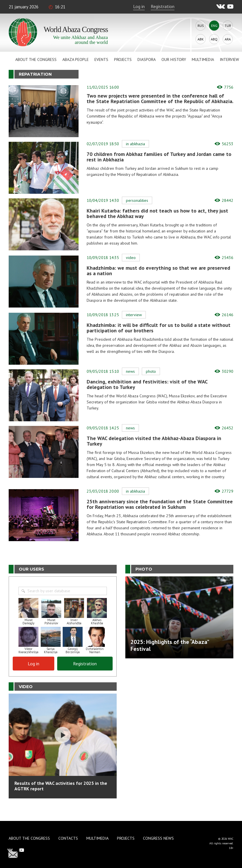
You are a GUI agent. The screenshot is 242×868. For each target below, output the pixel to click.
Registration (163, 6)
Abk (201, 39)
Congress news (158, 838)
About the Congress (36, 59)
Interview (229, 59)
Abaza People (76, 59)
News (130, 371)
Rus (201, 26)
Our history (174, 59)
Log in (139, 6)
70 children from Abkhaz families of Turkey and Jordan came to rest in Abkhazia (159, 157)
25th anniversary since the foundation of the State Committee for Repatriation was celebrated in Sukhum (160, 504)
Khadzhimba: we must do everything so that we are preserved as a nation (158, 271)
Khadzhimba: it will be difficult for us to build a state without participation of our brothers (159, 328)
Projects (123, 59)
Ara (228, 39)
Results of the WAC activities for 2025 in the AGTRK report (61, 786)
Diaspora (147, 59)
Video (131, 258)
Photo (151, 371)
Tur (228, 26)
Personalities (137, 200)
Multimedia (203, 59)
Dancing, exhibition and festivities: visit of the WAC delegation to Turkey (147, 384)
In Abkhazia (135, 144)
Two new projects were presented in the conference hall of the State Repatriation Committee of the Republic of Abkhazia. (160, 98)
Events (101, 59)
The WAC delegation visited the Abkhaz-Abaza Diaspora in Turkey (154, 441)
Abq (214, 39)
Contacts (68, 838)
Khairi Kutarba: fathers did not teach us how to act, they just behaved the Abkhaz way (157, 213)
